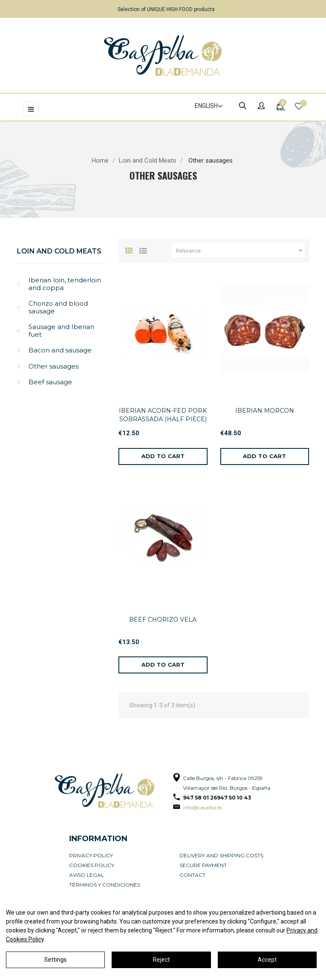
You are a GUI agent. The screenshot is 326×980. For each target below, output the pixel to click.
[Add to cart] (163, 456)
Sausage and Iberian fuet (61, 331)
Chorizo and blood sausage (58, 307)
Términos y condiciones (105, 885)
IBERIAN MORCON (265, 411)
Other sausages (53, 366)
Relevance (240, 251)
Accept (267, 960)
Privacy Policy (91, 855)
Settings (55, 960)
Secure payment (203, 865)
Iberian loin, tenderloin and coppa (65, 284)
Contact (193, 875)
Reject (161, 960)
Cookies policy (92, 865)
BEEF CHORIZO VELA (163, 620)
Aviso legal (87, 875)
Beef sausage (50, 382)
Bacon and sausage (60, 350)
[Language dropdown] (205, 106)
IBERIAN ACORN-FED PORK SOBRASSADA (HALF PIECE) (163, 415)
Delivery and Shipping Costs (221, 855)
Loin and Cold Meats (59, 251)
